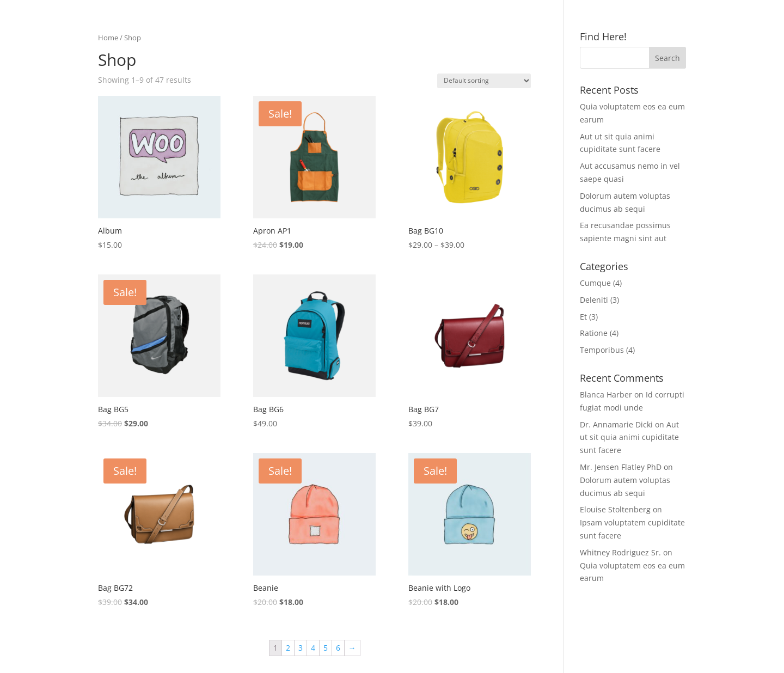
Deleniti (594, 300)
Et (583, 317)
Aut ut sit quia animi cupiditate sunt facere (629, 438)
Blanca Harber (606, 394)
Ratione (594, 333)
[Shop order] (484, 81)
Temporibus (602, 350)
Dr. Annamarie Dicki (616, 424)
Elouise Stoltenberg (615, 509)
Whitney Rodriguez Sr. (620, 552)
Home (108, 38)
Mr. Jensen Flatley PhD (621, 467)
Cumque (595, 283)
